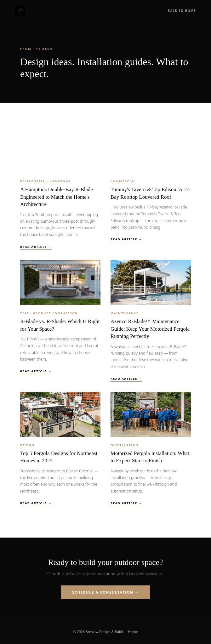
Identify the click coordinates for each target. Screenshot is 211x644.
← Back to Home (180, 11)
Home (133, 632)
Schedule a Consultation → (105, 592)
